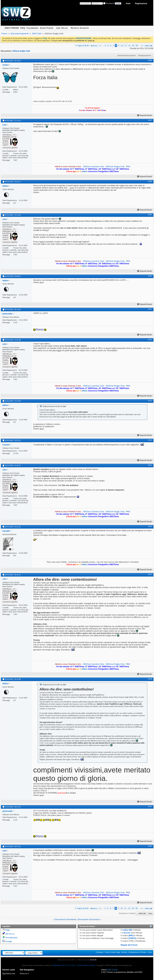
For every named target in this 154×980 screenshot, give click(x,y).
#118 (150, 679)
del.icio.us (10, 934)
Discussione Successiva (89, 919)
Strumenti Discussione (126, 55)
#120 (150, 846)
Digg (8, 930)
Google (9, 941)
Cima (150, 913)
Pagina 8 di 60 (83, 45)
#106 (150, 60)
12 (129, 45)
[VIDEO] (132, 938)
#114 (150, 440)
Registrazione (141, 4)
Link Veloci (62, 28)
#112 (150, 340)
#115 (150, 465)
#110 (150, 276)
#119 (150, 807)
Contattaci (100, 952)
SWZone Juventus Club (93, 166)
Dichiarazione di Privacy (137, 952)
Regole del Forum (129, 945)
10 (122, 45)
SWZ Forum (112, 970)
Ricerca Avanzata (80, 28)
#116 (150, 526)
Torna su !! (24, 974)
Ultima (149, 46)
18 (133, 45)
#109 (150, 215)
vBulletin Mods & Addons (86, 965)
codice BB (127, 930)
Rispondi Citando (145, 115)
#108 (150, 181)
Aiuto (128, 4)
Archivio (124, 952)
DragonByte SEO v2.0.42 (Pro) (64, 965)
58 (137, 45)
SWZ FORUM (12, 28)
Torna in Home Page (112, 952)
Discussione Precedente (66, 919)
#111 (150, 309)
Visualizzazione (144, 55)
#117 (150, 574)
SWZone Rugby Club (21, 51)
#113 (150, 401)
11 (125, 45)
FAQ (23, 28)
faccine (127, 933)
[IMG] (131, 935)
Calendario (32, 28)
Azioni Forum (46, 28)
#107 (150, 120)
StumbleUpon (12, 938)
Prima (94, 46)
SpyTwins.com (9, 974)
